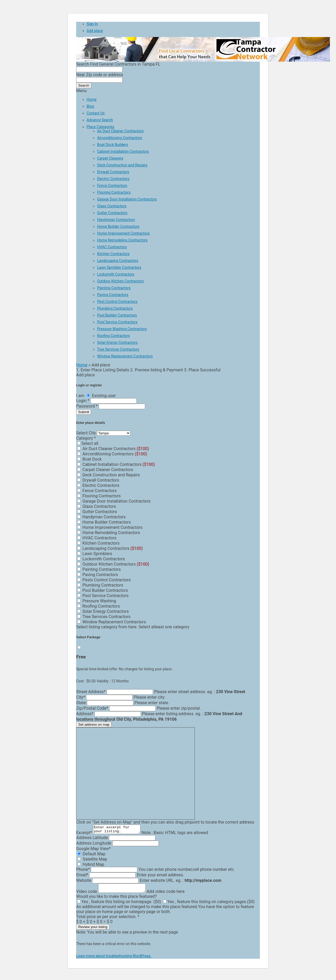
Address (85, 714)
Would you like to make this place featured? (116, 900)
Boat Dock (89, 459)
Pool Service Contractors (117, 322)
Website (84, 882)
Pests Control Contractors (104, 580)
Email (82, 876)
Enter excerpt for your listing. (119, 830)
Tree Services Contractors (118, 349)
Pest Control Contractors (117, 302)
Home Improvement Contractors (123, 233)
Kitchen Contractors (113, 254)
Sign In (92, 24)
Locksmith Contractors (116, 274)
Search (84, 85)
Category (86, 438)
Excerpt (84, 834)
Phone (83, 871)
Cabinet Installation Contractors (123, 151)
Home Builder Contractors (118, 226)
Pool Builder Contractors (117, 315)
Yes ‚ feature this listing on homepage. (119, 905)
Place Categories (100, 127)
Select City (86, 433)
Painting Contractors (114, 288)
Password (87, 406)
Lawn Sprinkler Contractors (119, 267)
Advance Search (100, 120)
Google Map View (93, 850)
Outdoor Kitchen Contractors (120, 281)
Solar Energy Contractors (117, 343)
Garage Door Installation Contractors (127, 199)
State (81, 703)
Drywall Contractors (113, 172)
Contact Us (96, 113)
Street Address (91, 692)
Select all (88, 443)
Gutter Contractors (112, 213)
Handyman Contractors (116, 220)
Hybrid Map (91, 866)
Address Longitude (94, 845)
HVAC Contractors (112, 247)
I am (81, 396)
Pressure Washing (97, 601)
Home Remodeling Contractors (122, 240)
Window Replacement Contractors (125, 356)
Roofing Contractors (114, 336)
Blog (90, 106)
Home (92, 99)
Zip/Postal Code (92, 708)
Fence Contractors (112, 186)
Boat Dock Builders (113, 145)
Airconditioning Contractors (120, 138)
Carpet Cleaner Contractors (105, 470)
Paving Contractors (113, 295)
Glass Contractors (112, 206)
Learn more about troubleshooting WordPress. (114, 959)
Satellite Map (92, 861)
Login (83, 401)
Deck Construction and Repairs (122, 165)
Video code (87, 895)
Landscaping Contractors (118, 261)
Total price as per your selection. (108, 920)
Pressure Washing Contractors (122, 329)
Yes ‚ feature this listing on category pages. (209, 905)
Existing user (101, 396)
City (81, 697)
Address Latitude (92, 839)
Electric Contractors (113, 179)
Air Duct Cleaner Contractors (120, 131)
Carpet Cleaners (110, 158)
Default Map (91, 855)
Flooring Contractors (114, 192)
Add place (95, 31)
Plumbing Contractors (115, 308)
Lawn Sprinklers (95, 554)
